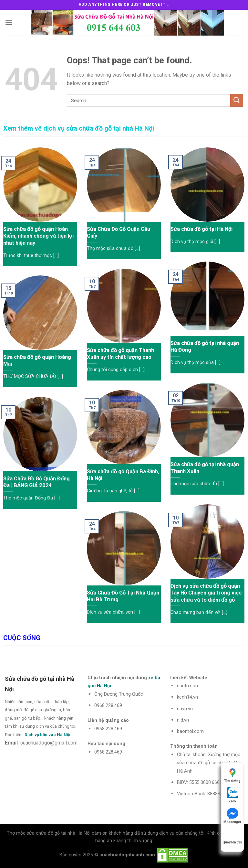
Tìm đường (232, 775)
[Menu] (9, 22)
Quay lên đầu (232, 836)
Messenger (232, 816)
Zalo (232, 795)
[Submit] (237, 100)
